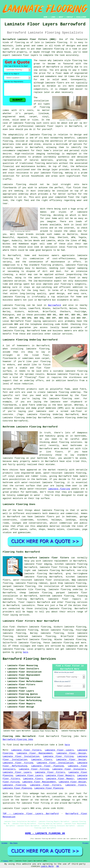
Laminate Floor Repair (60, 779)
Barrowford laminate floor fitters (47, 558)
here (25, 652)
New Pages (14, 843)
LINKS (53, 17)
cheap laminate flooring (36, 593)
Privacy (86, 843)
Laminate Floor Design (71, 753)
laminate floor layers (25, 55)
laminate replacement (55, 561)
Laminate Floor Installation (21, 756)
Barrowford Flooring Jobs (18, 739)
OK (58, 866)
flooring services (76, 602)
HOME (46, 17)
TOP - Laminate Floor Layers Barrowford (31, 814)
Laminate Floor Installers (69, 769)
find (12, 627)
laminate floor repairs (65, 599)
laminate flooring (56, 42)
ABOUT (61, 17)
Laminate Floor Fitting (58, 756)
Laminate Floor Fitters (26, 750)
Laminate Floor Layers (59, 750)
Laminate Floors (42, 760)
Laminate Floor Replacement (35, 753)
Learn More (47, 866)
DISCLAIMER (81, 17)
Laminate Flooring (14, 785)
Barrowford (54, 305)
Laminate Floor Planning (48, 766)
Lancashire (28, 605)
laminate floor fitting (54, 567)
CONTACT (70, 17)
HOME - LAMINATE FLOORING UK (45, 833)
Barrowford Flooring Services (29, 659)
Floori (6, 861)
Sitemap (4, 843)
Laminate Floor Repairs (60, 775)
